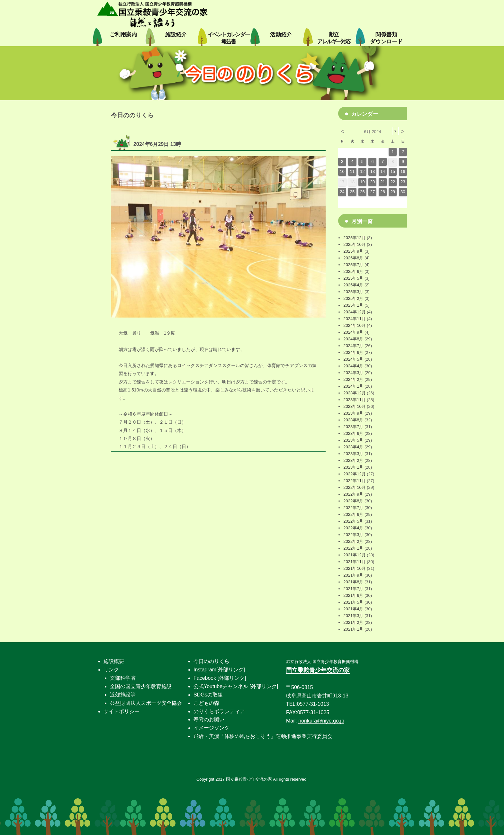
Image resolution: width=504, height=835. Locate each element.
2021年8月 (353, 582)
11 (352, 171)
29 (393, 192)
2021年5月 (353, 602)
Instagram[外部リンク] (219, 670)
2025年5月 (353, 278)
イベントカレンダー (229, 38)
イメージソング (212, 728)
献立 (333, 38)
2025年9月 (353, 251)
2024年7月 (353, 346)
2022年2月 (353, 541)
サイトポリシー (122, 711)
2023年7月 (353, 427)
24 (342, 192)
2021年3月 (353, 616)
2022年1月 (353, 548)
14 (382, 171)
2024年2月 (353, 379)
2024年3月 (353, 373)
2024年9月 (353, 332)
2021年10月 (354, 568)
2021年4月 (353, 609)
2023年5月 (353, 440)
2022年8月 (353, 501)
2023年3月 (353, 454)
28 (382, 192)
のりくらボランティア (219, 711)
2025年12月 (354, 238)
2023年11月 (354, 400)
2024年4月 (353, 366)
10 (342, 171)
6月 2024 (373, 132)
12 (362, 171)
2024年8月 (353, 339)
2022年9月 (353, 494)
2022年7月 (353, 508)
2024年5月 (353, 359)
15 (393, 171)
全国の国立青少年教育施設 (141, 686)
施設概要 (114, 661)
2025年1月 (353, 305)
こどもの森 (206, 703)
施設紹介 (176, 35)
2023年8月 (353, 420)
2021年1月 (353, 629)
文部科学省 (123, 678)
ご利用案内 (123, 35)
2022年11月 (354, 481)
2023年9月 (353, 413)
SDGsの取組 (208, 695)
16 (403, 171)
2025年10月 (354, 244)
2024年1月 (353, 386)
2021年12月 (354, 555)
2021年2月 (353, 622)
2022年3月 (353, 535)
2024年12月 (354, 312)
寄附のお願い (209, 719)
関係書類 (386, 38)
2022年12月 (354, 474)
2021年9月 (353, 575)
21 (382, 182)
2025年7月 (353, 265)
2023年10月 (354, 406)
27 (373, 192)
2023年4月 (353, 447)
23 (403, 182)
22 (393, 182)
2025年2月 (353, 298)
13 (373, 171)
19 (362, 182)
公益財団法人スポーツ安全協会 (146, 703)
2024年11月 (354, 319)
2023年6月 (353, 433)
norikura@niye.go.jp (321, 721)
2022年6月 (353, 514)
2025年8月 (353, 258)
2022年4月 (353, 528)
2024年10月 (354, 325)
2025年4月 (353, 285)
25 (352, 192)
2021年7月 (353, 589)
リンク (111, 670)
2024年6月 (353, 352)
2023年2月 (353, 460)
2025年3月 (353, 292)
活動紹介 (281, 35)
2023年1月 (353, 467)
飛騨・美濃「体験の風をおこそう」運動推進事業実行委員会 (263, 736)
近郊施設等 (123, 695)
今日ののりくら (212, 661)
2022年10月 (354, 487)
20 (373, 182)
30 (403, 192)
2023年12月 (354, 393)
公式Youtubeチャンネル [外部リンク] (236, 686)
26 (362, 192)
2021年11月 (354, 562)
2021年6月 (353, 595)
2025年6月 (353, 271)
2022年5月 (353, 521)
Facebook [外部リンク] (220, 678)
